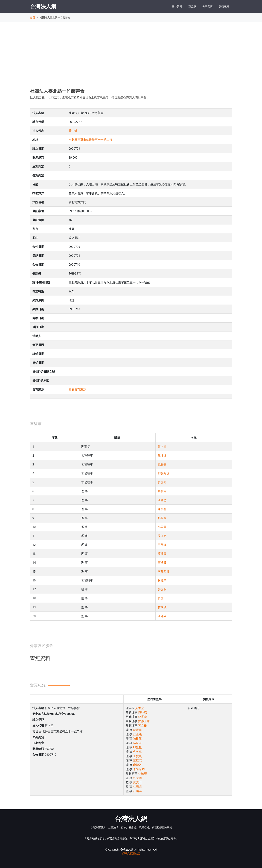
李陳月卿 (164, 571)
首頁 (33, 17)
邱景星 (162, 527)
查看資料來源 (77, 389)
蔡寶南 (162, 491)
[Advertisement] (131, 58)
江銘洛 (162, 616)
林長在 (162, 518)
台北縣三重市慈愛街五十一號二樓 (90, 140)
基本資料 (177, 6)
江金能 (162, 500)
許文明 (162, 589)
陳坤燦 (162, 455)
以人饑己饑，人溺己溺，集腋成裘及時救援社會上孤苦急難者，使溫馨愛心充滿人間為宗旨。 (90, 97)
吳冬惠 (162, 536)
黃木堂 (73, 131)
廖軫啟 (162, 563)
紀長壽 (162, 464)
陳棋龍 (162, 509)
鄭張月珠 (164, 473)
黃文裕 (162, 482)
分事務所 (208, 6)
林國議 (162, 607)
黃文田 (162, 598)
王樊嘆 (162, 545)
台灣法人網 (43, 6)
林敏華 (162, 580)
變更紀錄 (224, 6)
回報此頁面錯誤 (131, 853)
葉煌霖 (162, 554)
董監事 (192, 6)
